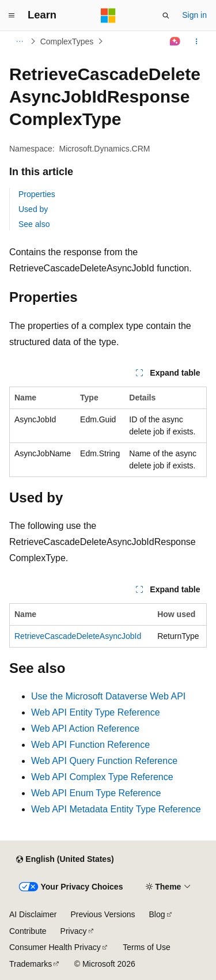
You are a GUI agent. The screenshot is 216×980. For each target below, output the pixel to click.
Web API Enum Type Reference (96, 793)
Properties (37, 194)
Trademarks (31, 964)
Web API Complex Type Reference (102, 777)
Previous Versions (103, 914)
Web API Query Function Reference (104, 761)
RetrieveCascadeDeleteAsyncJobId (78, 636)
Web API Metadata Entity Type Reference (116, 809)
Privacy (74, 931)
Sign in (194, 15)
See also (34, 224)
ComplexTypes (67, 41)
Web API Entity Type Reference (96, 712)
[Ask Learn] (175, 41)
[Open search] (166, 16)
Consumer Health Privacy (55, 947)
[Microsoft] (108, 16)
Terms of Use (146, 947)
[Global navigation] (12, 16)
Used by (33, 209)
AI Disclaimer (33, 914)
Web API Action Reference (85, 729)
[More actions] (197, 41)
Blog (157, 914)
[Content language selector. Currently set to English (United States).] (65, 860)
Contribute (28, 931)
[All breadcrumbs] (19, 41)
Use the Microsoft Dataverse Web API (108, 696)
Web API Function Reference (90, 745)
